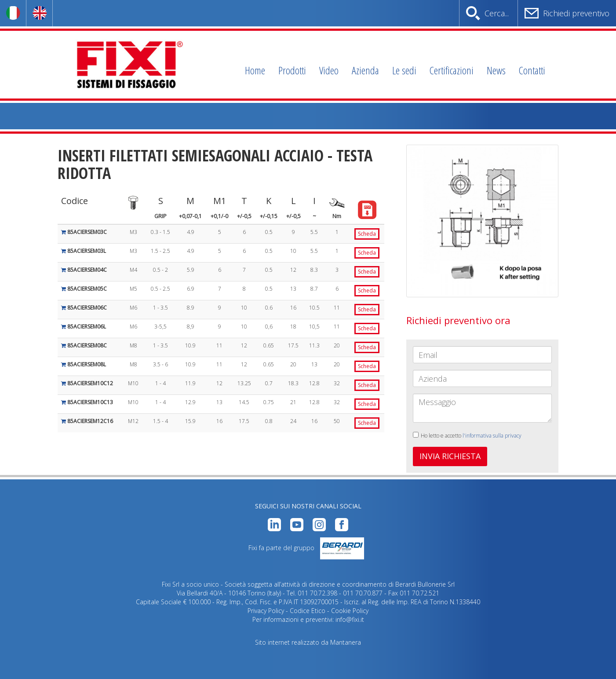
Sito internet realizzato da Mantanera (308, 642)
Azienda (365, 70)
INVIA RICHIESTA (450, 456)
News (496, 70)
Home (255, 70)
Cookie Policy (350, 611)
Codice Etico (308, 611)
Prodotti (292, 70)
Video (329, 70)
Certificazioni (452, 70)
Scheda (367, 234)
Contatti (532, 70)
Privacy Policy (266, 611)
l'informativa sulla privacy (492, 436)
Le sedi (404, 70)
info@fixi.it (350, 619)
